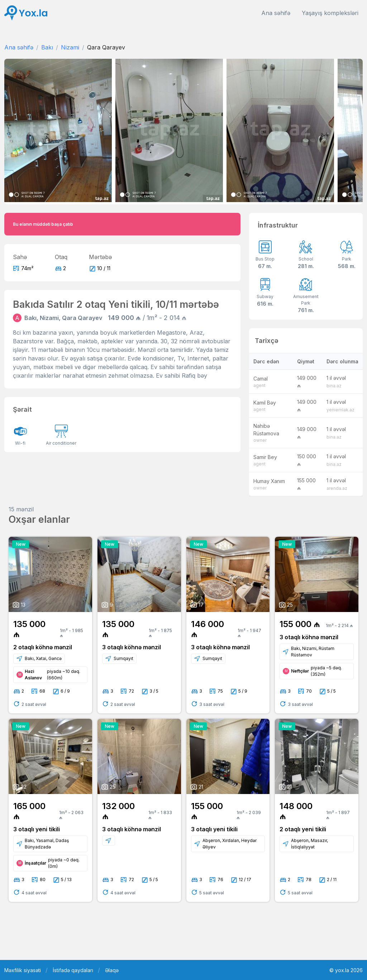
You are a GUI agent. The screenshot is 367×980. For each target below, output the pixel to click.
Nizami (70, 47)
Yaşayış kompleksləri (330, 13)
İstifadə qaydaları (73, 970)
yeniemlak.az (340, 410)
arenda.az (337, 488)
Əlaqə (112, 970)
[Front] (26, 13)
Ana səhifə (276, 13)
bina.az (334, 386)
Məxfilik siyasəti (23, 970)
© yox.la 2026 (346, 970)
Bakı (47, 47)
